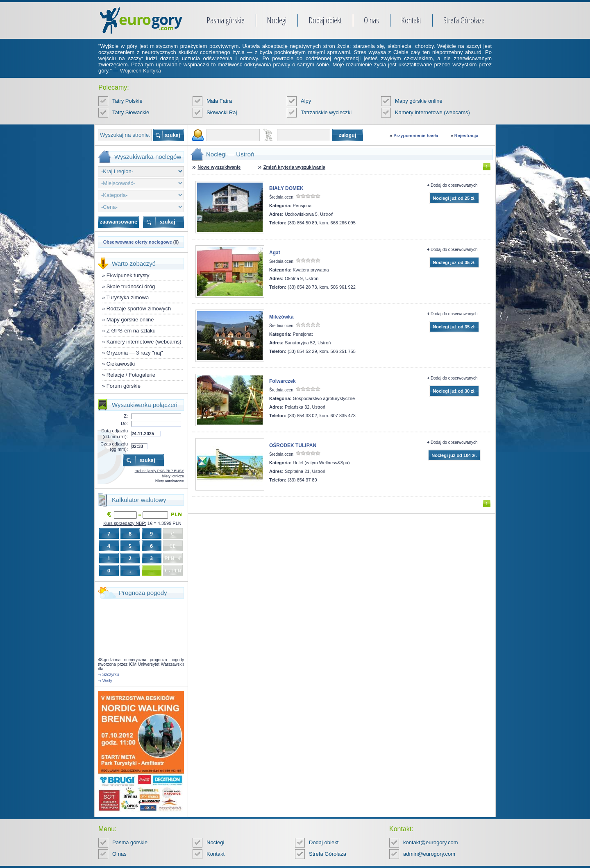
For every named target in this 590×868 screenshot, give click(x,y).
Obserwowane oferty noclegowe (138, 242)
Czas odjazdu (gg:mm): (114, 446)
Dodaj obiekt (325, 20)
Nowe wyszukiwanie (219, 167)
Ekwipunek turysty (128, 275)
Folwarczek (283, 381)
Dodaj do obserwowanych (454, 185)
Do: (124, 423)
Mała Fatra (219, 101)
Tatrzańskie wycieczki (326, 112)
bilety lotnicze (173, 476)
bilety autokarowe (170, 481)
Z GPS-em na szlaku (131, 331)
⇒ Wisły (105, 681)
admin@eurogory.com (429, 854)
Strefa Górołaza (464, 20)
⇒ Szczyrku (108, 675)
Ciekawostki (121, 364)
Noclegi (277, 20)
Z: (126, 416)
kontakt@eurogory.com (431, 842)
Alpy (306, 101)
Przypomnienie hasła (416, 136)
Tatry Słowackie (131, 112)
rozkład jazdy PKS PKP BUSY (159, 471)
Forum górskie (124, 386)
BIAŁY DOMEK (286, 188)
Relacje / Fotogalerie (131, 375)
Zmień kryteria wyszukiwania (294, 167)
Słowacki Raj (222, 112)
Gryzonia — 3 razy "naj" (135, 353)
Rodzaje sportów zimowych (139, 309)
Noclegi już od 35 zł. (454, 262)
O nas (371, 20)
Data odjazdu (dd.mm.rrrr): (115, 433)
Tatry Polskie (127, 101)
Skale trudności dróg (131, 286)
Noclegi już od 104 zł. (454, 455)
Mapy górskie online (419, 101)
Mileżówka (281, 317)
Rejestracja (466, 136)
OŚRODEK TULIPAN (293, 445)
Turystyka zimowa (128, 297)
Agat (275, 253)
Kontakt (411, 20)
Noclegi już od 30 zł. (454, 391)
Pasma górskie (226, 20)
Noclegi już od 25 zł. (454, 198)
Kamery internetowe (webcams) (432, 112)
